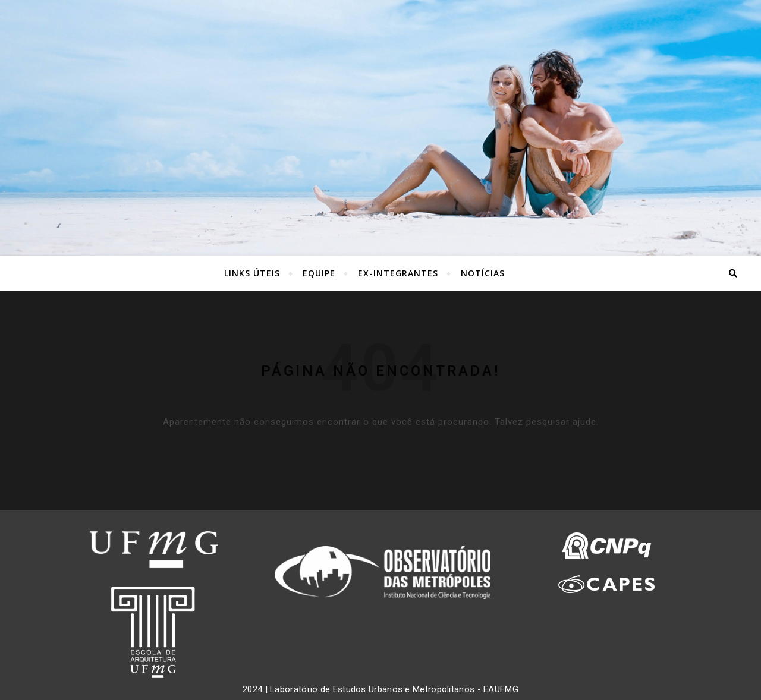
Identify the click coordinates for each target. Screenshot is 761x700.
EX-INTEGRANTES (398, 273)
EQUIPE (319, 273)
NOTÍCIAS (483, 273)
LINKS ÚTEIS (252, 273)
